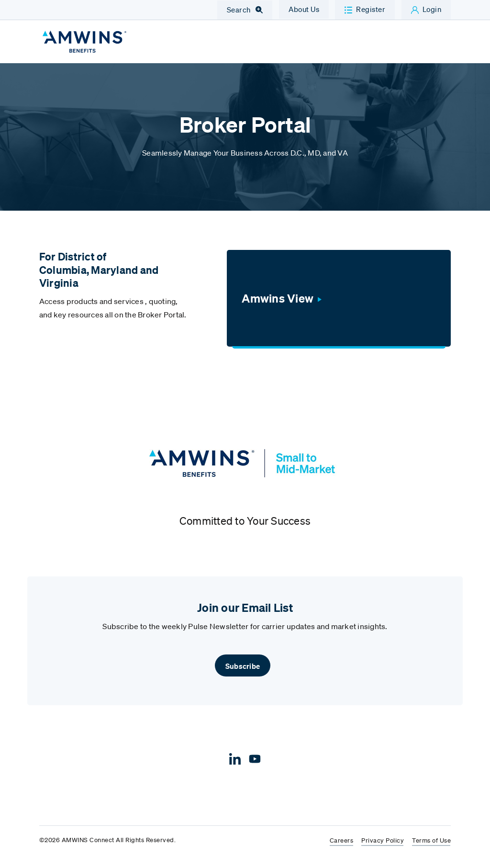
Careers (342, 847)
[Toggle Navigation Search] (245, 10)
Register (371, 9)
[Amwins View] (339, 304)
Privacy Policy (383, 847)
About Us (304, 9)
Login (432, 9)
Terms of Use (431, 847)
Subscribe (243, 672)
